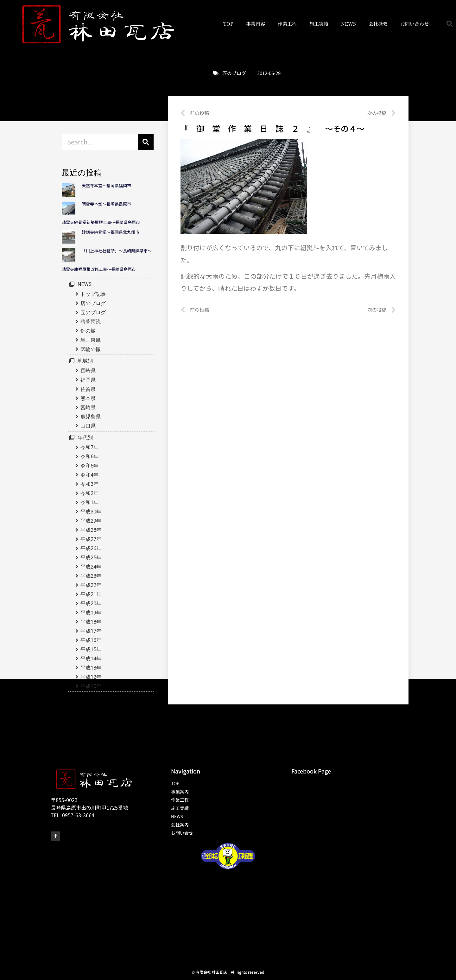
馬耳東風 (91, 340)
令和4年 (89, 475)
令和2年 (89, 493)
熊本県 (88, 398)
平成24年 (91, 567)
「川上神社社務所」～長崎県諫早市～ (117, 251)
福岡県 (88, 380)
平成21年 (91, 594)
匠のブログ (234, 73)
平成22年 (91, 585)
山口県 (88, 426)
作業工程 (287, 24)
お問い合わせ (415, 24)
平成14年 (91, 659)
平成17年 (91, 631)
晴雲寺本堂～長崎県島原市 (106, 204)
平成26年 (91, 548)
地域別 (85, 361)
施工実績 (319, 24)
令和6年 (89, 457)
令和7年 (89, 447)
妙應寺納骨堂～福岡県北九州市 (113, 232)
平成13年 (91, 668)
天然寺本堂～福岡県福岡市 (106, 185)
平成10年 (91, 686)
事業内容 (256, 24)
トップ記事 (93, 294)
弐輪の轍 (91, 349)
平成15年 (91, 649)
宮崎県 (88, 407)
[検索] (146, 142)
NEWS (348, 24)
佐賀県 (88, 389)
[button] (450, 24)
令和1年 (89, 503)
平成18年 (91, 622)
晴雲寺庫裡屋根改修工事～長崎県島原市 (99, 269)
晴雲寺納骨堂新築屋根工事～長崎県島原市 (101, 222)
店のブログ (93, 303)
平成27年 (91, 539)
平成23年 (91, 576)
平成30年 (91, 512)
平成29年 (91, 521)
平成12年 (91, 677)
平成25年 (91, 558)
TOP (228, 24)
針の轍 (88, 331)
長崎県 (88, 371)
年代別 (85, 438)
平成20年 (91, 604)
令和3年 (89, 484)
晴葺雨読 (91, 322)
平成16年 (91, 640)
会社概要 (378, 24)
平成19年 (91, 613)
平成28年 (91, 530)
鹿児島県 (91, 417)
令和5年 (89, 466)
